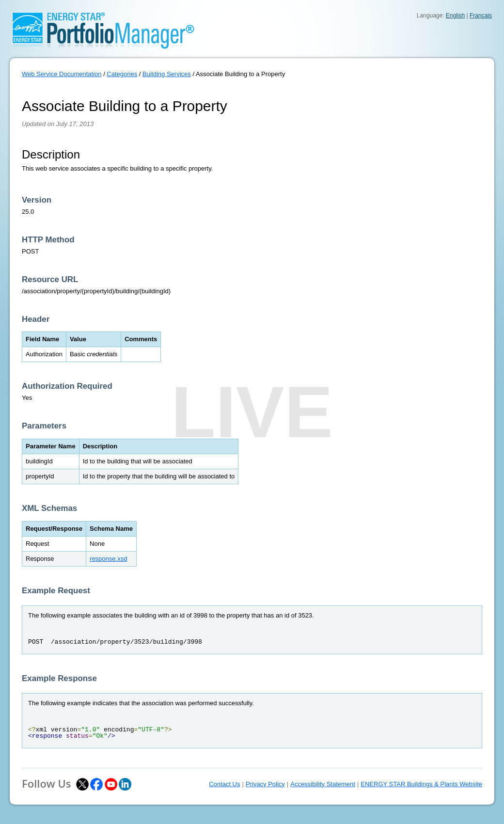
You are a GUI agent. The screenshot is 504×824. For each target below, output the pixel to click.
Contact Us (224, 784)
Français (481, 16)
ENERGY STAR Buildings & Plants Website (421, 784)
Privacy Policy (265, 784)
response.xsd (108, 559)
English (455, 16)
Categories (122, 74)
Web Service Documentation (62, 74)
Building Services (167, 74)
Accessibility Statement (323, 784)
